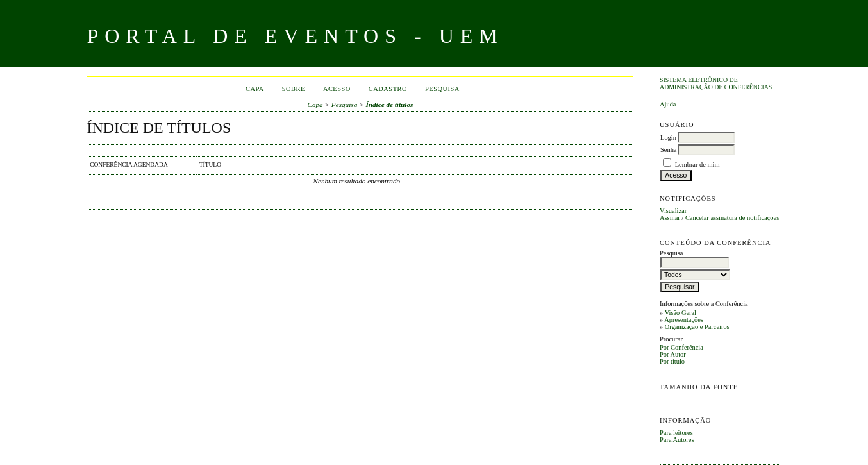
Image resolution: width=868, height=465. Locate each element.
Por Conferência (681, 347)
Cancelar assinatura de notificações (732, 218)
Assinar (670, 218)
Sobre (294, 89)
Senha (668, 150)
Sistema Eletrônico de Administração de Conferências (716, 83)
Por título (672, 361)
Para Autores (677, 440)
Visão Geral (680, 313)
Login (668, 138)
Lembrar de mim (697, 165)
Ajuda (668, 104)
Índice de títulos (389, 105)
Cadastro (388, 89)
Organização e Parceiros (697, 327)
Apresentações (684, 320)
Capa (255, 89)
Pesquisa (442, 89)
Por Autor (673, 354)
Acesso (337, 89)
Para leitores (676, 433)
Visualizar (673, 211)
